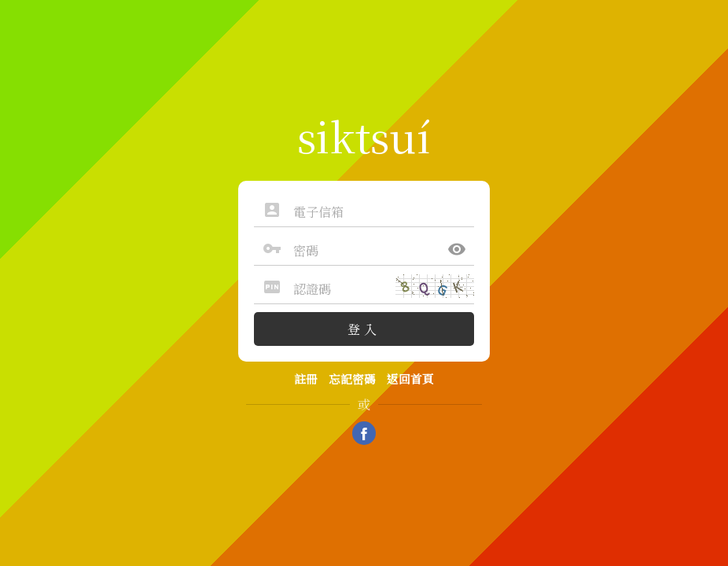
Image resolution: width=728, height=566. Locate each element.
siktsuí (364, 135)
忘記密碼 (352, 379)
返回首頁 (410, 379)
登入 (364, 329)
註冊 (306, 379)
